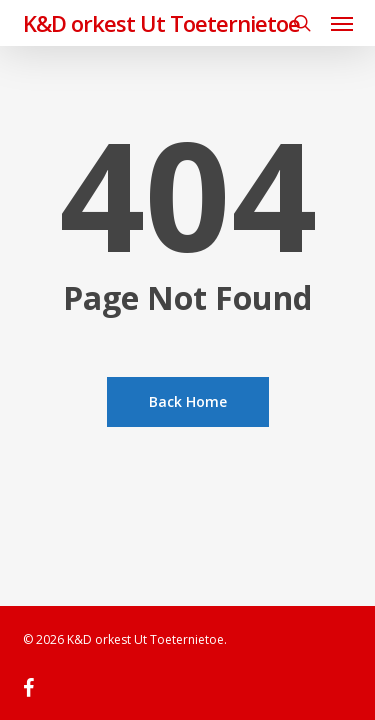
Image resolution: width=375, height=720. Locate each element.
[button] (342, 23)
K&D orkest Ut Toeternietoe (161, 23)
